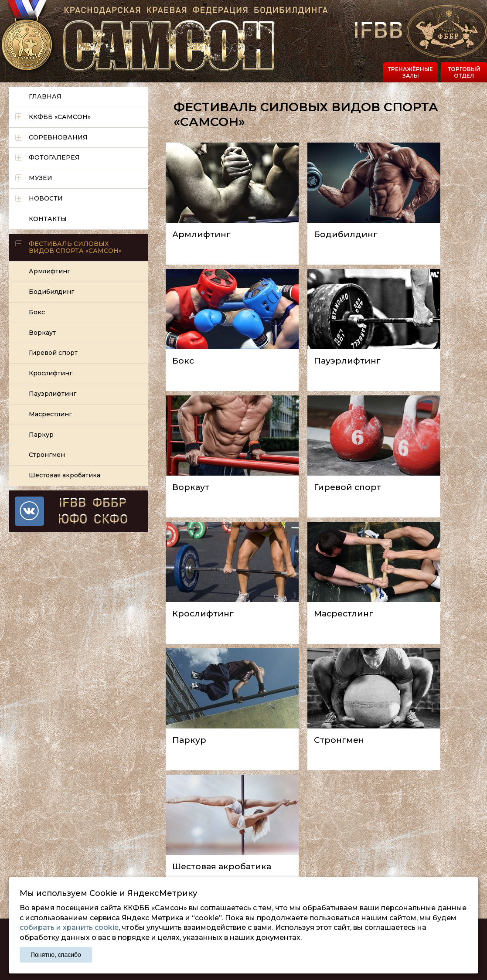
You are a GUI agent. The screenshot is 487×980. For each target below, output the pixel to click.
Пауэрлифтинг (347, 361)
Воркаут (191, 487)
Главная (45, 96)
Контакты (48, 219)
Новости (46, 198)
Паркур (189, 740)
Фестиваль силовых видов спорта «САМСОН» (75, 247)
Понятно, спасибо (56, 955)
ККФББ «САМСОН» (60, 117)
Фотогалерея (54, 157)
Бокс (183, 361)
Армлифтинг (201, 234)
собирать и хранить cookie (69, 927)
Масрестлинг (344, 614)
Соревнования (58, 137)
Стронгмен (339, 740)
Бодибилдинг (346, 234)
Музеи (41, 178)
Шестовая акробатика (222, 866)
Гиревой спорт (347, 487)
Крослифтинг (203, 614)
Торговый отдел (464, 72)
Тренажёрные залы (410, 72)
